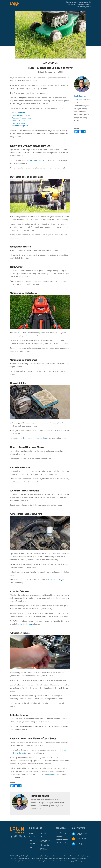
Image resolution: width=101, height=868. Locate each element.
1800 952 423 (82, 839)
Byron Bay (44, 856)
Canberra (56, 856)
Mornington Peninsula (73, 858)
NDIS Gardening (62, 843)
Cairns (50, 856)
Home (31, 834)
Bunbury (30, 856)
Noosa (12, 861)
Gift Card (43, 834)
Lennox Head (48, 858)
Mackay (55, 858)
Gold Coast (13, 858)
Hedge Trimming (62, 840)
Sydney (41, 861)
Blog (31, 840)
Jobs (41, 837)
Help (31, 847)
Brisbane (24, 856)
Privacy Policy (45, 845)
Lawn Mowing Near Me (45, 841)
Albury (18, 856)
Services (32, 844)
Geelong (86, 856)
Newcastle (83, 858)
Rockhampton (24, 861)
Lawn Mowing (61, 833)
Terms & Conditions (44, 849)
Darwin (80, 856)
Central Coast (64, 856)
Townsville (56, 861)
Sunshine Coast (33, 861)
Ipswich (33, 858)
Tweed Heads (64, 861)
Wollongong (78, 861)
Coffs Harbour (73, 856)
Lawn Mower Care (50, 63)
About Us (32, 837)
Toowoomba (48, 861)
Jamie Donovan (46, 72)
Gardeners (60, 836)
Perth (17, 861)
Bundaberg (37, 856)
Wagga (71, 861)
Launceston (40, 858)
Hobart (27, 858)
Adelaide (13, 856)
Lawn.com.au (83, 2)
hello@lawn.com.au (84, 844)
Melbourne (62, 858)
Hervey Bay (21, 858)
